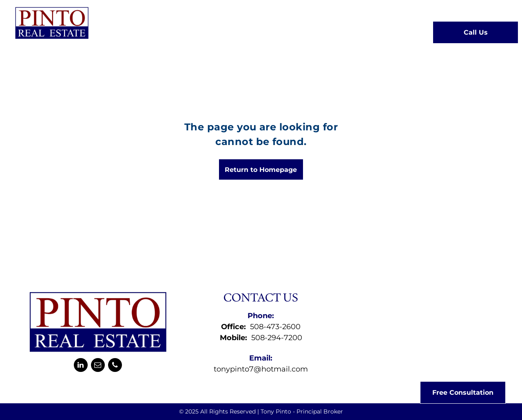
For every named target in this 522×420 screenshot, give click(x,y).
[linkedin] (81, 366)
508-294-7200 (277, 338)
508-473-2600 (275, 327)
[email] (98, 366)
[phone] (115, 366)
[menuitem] (128, 31)
